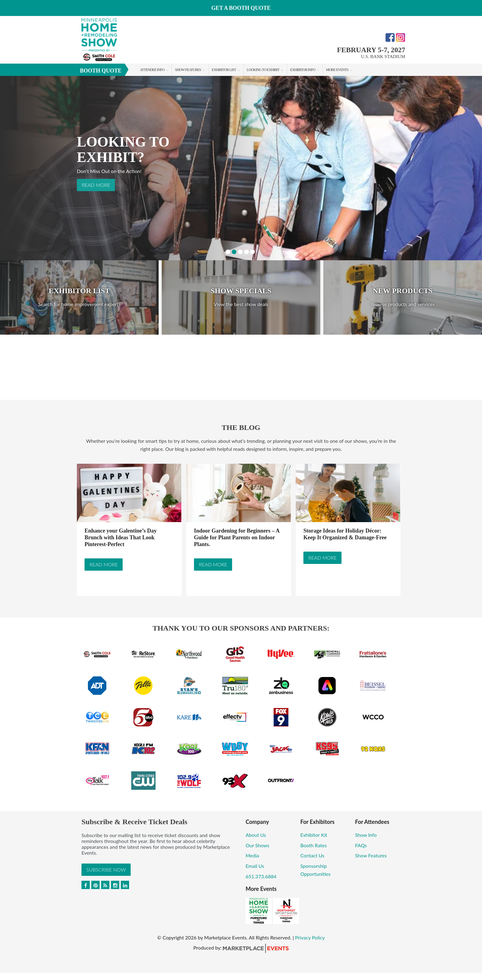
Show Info (366, 835)
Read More (96, 185)
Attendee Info (152, 70)
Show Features (188, 70)
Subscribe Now (106, 870)
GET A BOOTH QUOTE (241, 8)
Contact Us (312, 855)
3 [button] (240, 252)
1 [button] (228, 252)
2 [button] (234, 252)
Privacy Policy (310, 937)
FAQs (361, 845)
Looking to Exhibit (263, 70)
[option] (241, 168)
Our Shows (257, 845)
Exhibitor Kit (314, 835)
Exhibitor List (224, 70)
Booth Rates (314, 845)
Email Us (255, 866)
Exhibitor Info (303, 70)
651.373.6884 (261, 876)
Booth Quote (101, 71)
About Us (256, 835)
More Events (337, 70)
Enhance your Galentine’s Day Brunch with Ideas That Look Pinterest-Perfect (121, 537)
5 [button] (253, 252)
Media (252, 855)
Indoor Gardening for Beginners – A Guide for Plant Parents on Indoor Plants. (237, 537)
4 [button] (246, 252)
